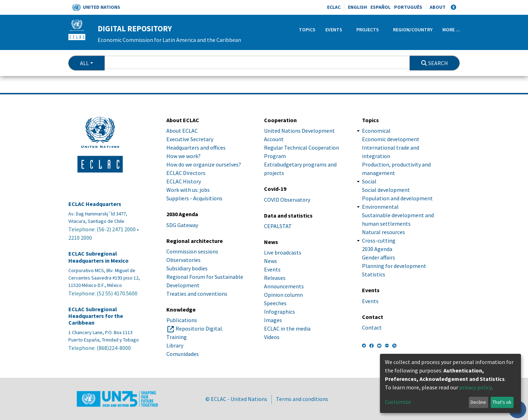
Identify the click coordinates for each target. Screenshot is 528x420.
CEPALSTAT (278, 226)
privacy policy (475, 387)
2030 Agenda (377, 249)
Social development (386, 190)
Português (408, 7)
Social (369, 181)
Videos (272, 337)
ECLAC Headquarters (95, 204)
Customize (398, 402)
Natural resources (383, 232)
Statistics (374, 274)
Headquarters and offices (196, 148)
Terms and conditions (302, 399)
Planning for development (394, 266)
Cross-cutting (379, 240)
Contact (372, 327)
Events (334, 30)
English (357, 7)
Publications (182, 320)
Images (273, 320)
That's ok (502, 402)
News (271, 261)
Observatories (183, 260)
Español (380, 7)
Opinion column (283, 295)
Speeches (275, 303)
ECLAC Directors (186, 173)
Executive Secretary (190, 139)
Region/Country (413, 30)
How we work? (183, 156)
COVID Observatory (287, 200)
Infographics (280, 312)
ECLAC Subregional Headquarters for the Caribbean (96, 316)
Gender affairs (379, 257)
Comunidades (183, 354)
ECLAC (334, 7)
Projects (368, 30)
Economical (376, 131)
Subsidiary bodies (187, 268)
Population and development (397, 198)
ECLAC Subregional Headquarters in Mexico (99, 257)
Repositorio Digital (199, 328)
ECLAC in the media (287, 328)
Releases (275, 278)
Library (175, 345)
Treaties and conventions (197, 294)
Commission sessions (192, 251)
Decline (478, 402)
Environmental (380, 207)
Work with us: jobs (188, 190)
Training (177, 337)
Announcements (284, 286)
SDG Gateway (182, 225)
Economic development (391, 139)
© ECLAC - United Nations (236, 399)
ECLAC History (184, 181)
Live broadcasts (283, 252)
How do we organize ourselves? (204, 164)
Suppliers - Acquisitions (194, 198)
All (84, 63)
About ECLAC (182, 131)
